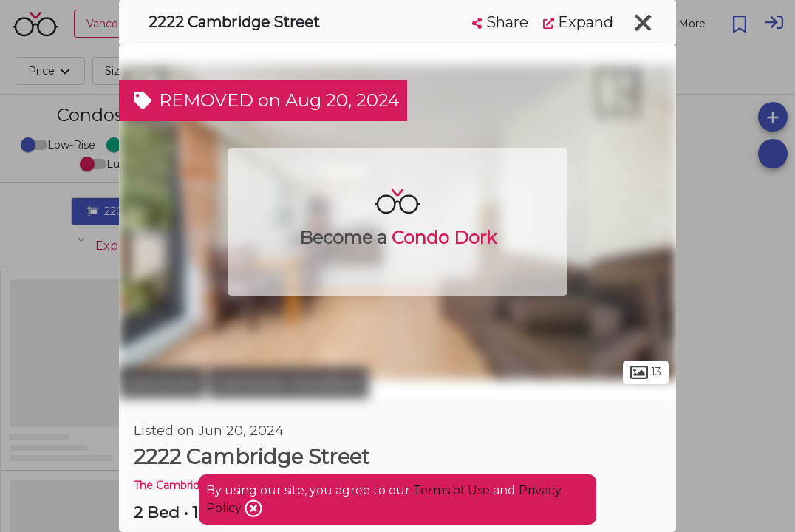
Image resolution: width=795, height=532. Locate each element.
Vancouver (162, 383)
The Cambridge (174, 485)
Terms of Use (451, 490)
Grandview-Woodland (289, 383)
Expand (578, 22)
